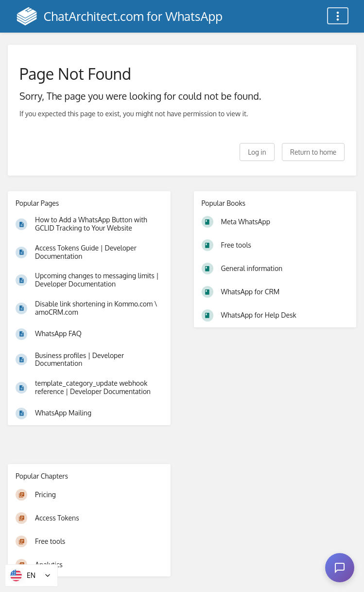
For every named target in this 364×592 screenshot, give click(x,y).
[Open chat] (340, 568)
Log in (257, 152)
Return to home (313, 152)
